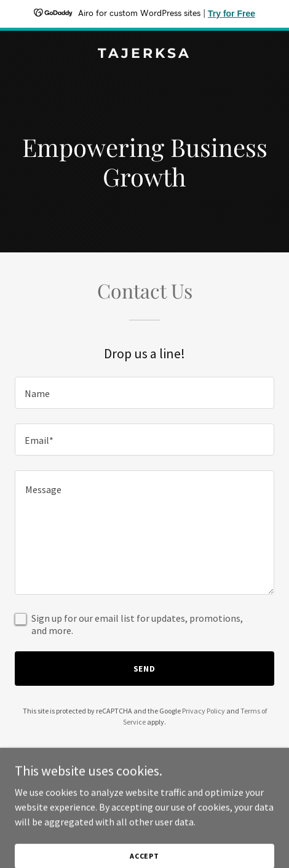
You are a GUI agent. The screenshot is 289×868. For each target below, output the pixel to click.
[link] (144, 54)
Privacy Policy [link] (204, 711)
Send (145, 669)
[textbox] (144, 393)
